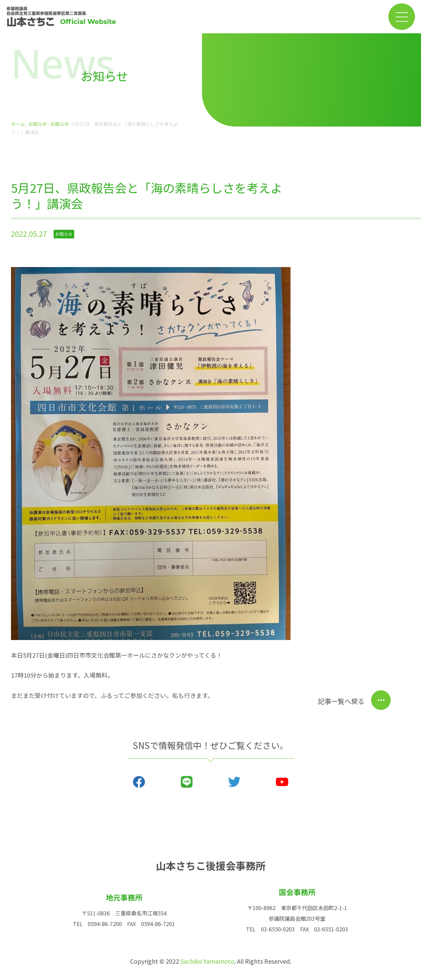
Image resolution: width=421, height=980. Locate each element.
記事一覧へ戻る (341, 701)
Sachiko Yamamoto (207, 961)
